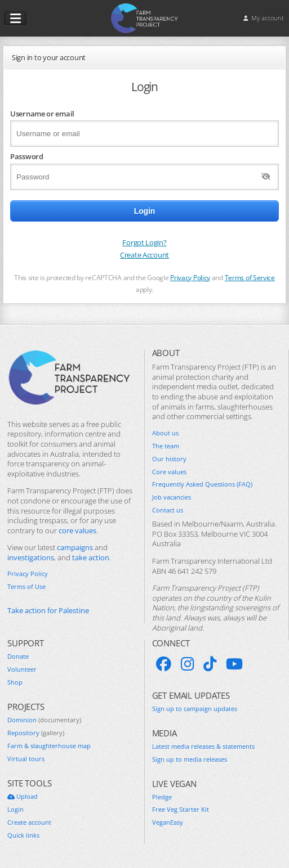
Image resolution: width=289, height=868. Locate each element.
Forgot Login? (144, 242)
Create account (29, 822)
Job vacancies (172, 497)
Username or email (42, 114)
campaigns (75, 548)
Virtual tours (26, 759)
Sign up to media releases (190, 759)
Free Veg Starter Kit (181, 809)
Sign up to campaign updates (195, 709)
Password (27, 156)
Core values (169, 472)
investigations (31, 558)
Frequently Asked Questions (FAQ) (202, 484)
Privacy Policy (190, 277)
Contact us (168, 510)
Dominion (44, 720)
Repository (36, 733)
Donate (18, 656)
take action (91, 558)
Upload (23, 797)
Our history (169, 459)
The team (166, 446)
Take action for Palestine (48, 611)
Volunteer (22, 669)
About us (165, 433)
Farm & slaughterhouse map (49, 746)
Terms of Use (26, 587)
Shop (15, 682)
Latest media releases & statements (203, 746)
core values (77, 531)
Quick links (23, 835)
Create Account (144, 255)
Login (15, 809)
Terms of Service (250, 277)
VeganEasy (168, 822)
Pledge (162, 797)
